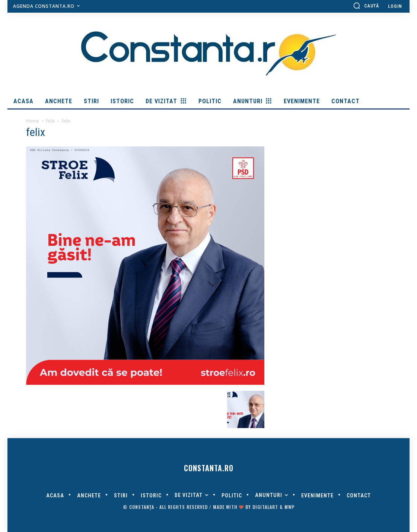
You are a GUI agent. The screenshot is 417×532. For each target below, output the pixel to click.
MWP (289, 507)
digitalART (265, 507)
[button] (366, 6)
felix (50, 121)
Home (33, 121)
